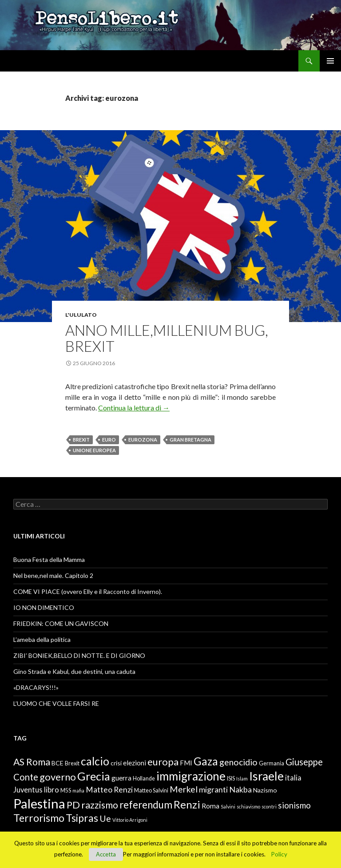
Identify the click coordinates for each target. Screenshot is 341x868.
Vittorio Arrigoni (130, 820)
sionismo (294, 805)
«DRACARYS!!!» (36, 687)
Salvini (228, 806)
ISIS (231, 778)
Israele (266, 776)
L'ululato (81, 315)
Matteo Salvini (151, 790)
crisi (116, 763)
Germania (272, 763)
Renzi (187, 804)
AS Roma (32, 762)
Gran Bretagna (190, 440)
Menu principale (330, 61)
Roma (210, 806)
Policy (279, 854)
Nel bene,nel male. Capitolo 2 (53, 575)
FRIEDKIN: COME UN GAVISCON (61, 623)
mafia (78, 790)
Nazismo (265, 790)
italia (293, 778)
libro (52, 790)
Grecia (94, 776)
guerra (121, 778)
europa (163, 762)
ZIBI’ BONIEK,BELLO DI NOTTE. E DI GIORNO (79, 655)
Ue (105, 818)
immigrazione (191, 776)
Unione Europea (94, 450)
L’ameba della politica (42, 639)
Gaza (206, 761)
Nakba (240, 789)
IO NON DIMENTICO (44, 607)
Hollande (144, 778)
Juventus (28, 790)
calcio (95, 761)
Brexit (81, 440)
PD (73, 805)
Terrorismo (39, 818)
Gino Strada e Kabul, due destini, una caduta (74, 671)
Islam (242, 778)
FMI (186, 763)
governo (58, 777)
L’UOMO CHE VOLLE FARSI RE (56, 703)
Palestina (39, 803)
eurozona (143, 440)
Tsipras (82, 818)
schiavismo (248, 806)
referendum (146, 805)
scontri (269, 806)
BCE (57, 763)
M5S (66, 790)
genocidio (238, 762)
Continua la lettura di (134, 408)
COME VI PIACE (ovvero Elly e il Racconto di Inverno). (88, 591)
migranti (213, 789)
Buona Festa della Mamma (49, 559)
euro (109, 440)
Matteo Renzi (109, 789)
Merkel (184, 789)
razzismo (100, 805)
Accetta (106, 854)
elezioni (135, 763)
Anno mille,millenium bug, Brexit (167, 338)
